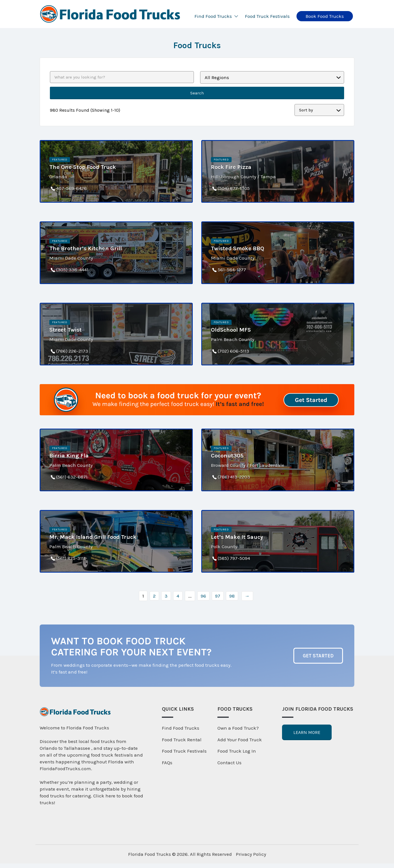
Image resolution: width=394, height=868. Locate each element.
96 (203, 596)
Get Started (318, 656)
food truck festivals (112, 755)
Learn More (307, 732)
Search (197, 93)
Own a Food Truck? (238, 728)
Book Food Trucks (325, 16)
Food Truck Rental (182, 740)
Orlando (48, 748)
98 (232, 596)
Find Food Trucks (213, 16)
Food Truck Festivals (267, 16)
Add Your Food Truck (240, 740)
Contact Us (229, 763)
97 (218, 596)
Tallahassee (78, 748)
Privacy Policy (251, 854)
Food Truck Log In (237, 751)
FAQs (167, 763)
